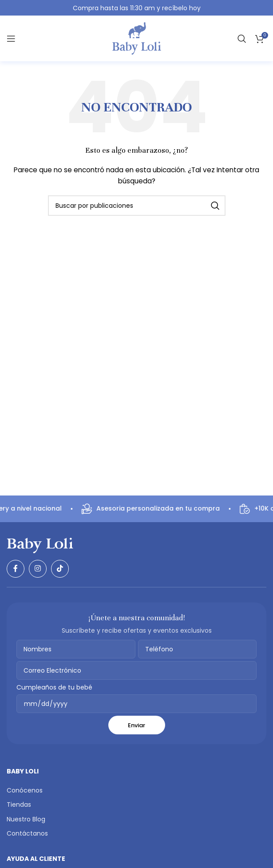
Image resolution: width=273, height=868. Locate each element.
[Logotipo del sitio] (137, 38)
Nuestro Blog (26, 819)
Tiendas (19, 805)
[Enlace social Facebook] (16, 569)
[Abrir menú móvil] (11, 39)
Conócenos (25, 790)
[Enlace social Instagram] (38, 569)
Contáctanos (27, 833)
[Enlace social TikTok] (60, 569)
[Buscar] (242, 39)
